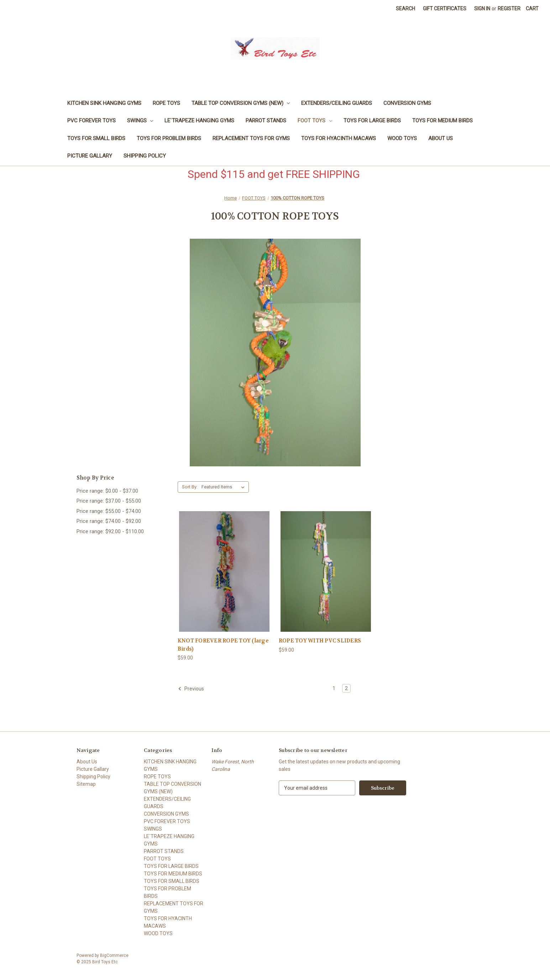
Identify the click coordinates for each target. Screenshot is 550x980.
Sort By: (190, 487)
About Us (441, 138)
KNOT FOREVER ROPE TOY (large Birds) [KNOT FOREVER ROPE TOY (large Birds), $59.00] (223, 645)
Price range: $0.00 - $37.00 (107, 491)
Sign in (482, 9)
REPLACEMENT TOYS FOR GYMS (251, 138)
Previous (191, 689)
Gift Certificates (445, 9)
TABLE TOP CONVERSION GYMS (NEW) (241, 103)
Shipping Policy (145, 156)
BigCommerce (114, 955)
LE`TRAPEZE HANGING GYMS (199, 121)
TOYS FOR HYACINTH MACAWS (339, 138)
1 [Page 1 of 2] (334, 688)
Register (509, 9)
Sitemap (86, 784)
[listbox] (224, 487)
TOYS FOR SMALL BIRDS (96, 138)
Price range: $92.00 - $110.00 (110, 531)
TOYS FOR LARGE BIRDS (372, 121)
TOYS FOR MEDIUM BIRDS (442, 121)
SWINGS (140, 121)
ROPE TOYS (166, 103)
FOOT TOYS (315, 121)
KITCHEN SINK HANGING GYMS (104, 103)
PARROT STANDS (266, 121)
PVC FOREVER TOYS (91, 121)
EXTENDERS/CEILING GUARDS (337, 103)
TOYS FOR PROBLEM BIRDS (169, 138)
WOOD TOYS (402, 138)
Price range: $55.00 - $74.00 (109, 511)
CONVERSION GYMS (407, 103)
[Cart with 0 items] (532, 9)
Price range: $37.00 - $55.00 (109, 501)
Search (405, 9)
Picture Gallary (90, 156)
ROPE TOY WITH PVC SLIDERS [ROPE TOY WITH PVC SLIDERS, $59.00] (320, 641)
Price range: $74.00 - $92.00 (109, 521)
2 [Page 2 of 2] (346, 688)
